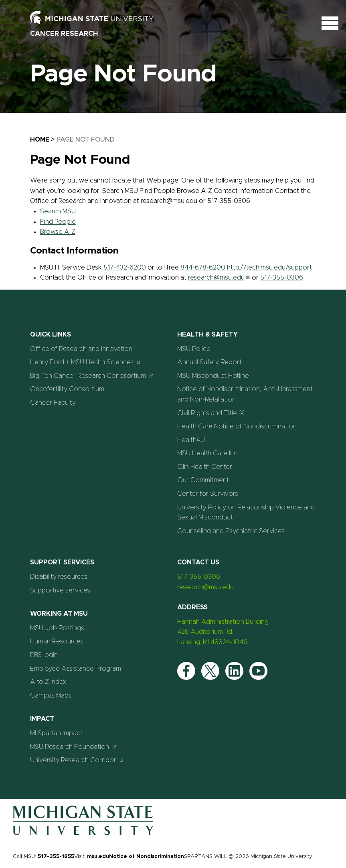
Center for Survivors (208, 494)
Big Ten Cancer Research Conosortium (92, 376)
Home (40, 140)
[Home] (83, 834)
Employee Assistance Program (76, 669)
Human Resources (57, 641)
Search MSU (58, 211)
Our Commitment (203, 480)
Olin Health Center (205, 467)
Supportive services (60, 590)
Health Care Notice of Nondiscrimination (237, 426)
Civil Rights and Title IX (211, 413)
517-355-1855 (56, 857)
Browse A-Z (58, 232)
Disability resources (59, 577)
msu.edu (98, 857)
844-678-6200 (203, 268)
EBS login (44, 655)
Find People (58, 222)
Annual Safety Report (209, 362)
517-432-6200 (125, 268)
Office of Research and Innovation (81, 349)
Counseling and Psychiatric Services (231, 531)
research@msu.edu (219, 278)
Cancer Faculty (53, 403)
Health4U (191, 440)
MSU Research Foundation (74, 747)
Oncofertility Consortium (67, 389)
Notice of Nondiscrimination (147, 857)
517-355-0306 (282, 278)
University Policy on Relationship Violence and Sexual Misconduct (246, 513)
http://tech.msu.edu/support (269, 268)
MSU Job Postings (57, 628)
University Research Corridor (77, 760)
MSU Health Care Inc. (208, 453)
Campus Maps (51, 696)
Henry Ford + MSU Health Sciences (86, 362)
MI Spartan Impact (56, 733)
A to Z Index (48, 682)
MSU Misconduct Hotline (213, 376)
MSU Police (194, 349)
